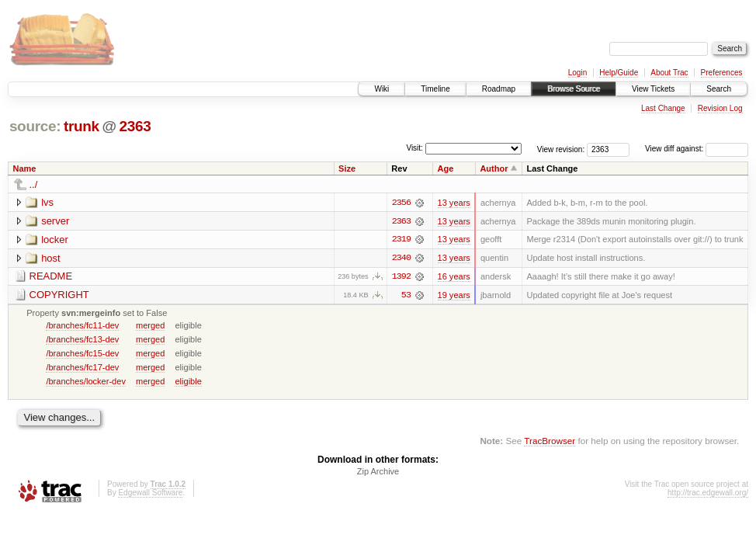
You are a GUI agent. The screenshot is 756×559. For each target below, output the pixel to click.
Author (494, 168)
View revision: (561, 149)
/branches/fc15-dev (82, 354)
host (51, 258)
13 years (454, 203)
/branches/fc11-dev (82, 326)
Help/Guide (619, 73)
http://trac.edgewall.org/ (708, 494)
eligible (188, 382)
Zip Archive (378, 473)
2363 (135, 126)
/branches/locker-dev (86, 382)
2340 (401, 259)
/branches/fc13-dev (82, 340)
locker (55, 240)
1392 (401, 277)
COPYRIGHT (59, 295)
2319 (401, 240)
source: (35, 126)
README (51, 277)
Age (445, 168)
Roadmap (499, 89)
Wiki (381, 89)
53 (406, 296)
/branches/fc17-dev (82, 368)
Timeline (435, 89)
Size (347, 168)
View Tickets (653, 89)
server (55, 221)
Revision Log (720, 108)
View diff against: (697, 149)
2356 (401, 203)
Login (577, 73)
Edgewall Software (150, 494)
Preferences (722, 73)
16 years (454, 277)
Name (25, 168)
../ (34, 184)
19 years (454, 296)
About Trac (669, 73)
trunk (81, 126)
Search (719, 89)
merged (150, 326)
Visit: (414, 148)
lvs (47, 202)
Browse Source (574, 89)
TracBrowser (550, 441)
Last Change (663, 108)
